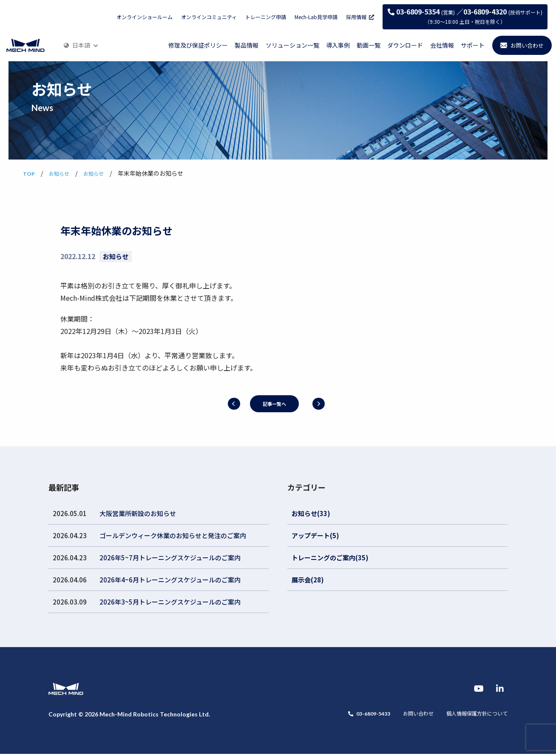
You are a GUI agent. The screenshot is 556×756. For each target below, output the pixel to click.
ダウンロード (405, 45)
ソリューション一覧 (292, 45)
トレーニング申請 (266, 17)
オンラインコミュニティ (209, 17)
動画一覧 (369, 45)
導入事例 (338, 45)
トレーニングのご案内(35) (330, 558)
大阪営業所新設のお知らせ (138, 513)
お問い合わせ (406, 716)
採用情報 (360, 17)
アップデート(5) (315, 535)
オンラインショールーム (145, 17)
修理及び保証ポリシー (198, 45)
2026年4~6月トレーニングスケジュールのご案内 (170, 580)
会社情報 (442, 45)
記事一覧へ (274, 404)
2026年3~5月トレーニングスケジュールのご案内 (170, 602)
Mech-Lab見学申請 (316, 17)
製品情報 (247, 45)
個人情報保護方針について (472, 716)
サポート (473, 45)
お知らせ (116, 256)
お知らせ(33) (311, 513)
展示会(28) (308, 580)
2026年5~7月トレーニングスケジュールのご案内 (170, 558)
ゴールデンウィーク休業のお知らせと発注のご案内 (173, 535)
